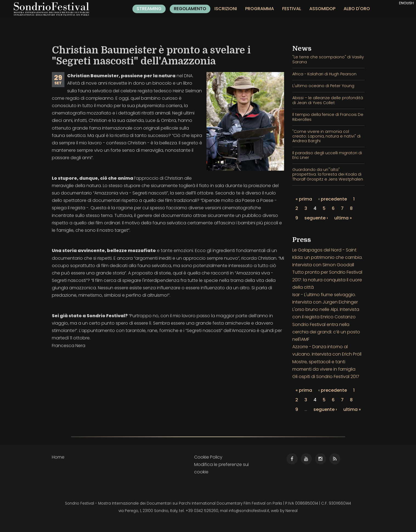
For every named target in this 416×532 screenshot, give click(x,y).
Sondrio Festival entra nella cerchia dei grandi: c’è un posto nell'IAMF (326, 332)
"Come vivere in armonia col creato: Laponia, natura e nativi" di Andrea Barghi (326, 136)
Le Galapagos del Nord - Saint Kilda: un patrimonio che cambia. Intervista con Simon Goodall (327, 257)
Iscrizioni (226, 9)
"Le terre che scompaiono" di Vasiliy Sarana (328, 59)
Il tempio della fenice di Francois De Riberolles (328, 117)
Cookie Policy (208, 457)
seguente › (316, 218)
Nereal (292, 511)
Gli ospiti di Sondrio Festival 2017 (326, 377)
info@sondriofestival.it (249, 511)
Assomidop (322, 9)
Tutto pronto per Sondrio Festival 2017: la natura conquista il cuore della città (327, 280)
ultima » (343, 218)
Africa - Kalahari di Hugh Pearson (324, 74)
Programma (260, 9)
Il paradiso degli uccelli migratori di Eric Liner (327, 155)
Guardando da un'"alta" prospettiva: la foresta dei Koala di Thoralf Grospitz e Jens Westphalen (328, 174)
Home (58, 457)
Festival (292, 9)
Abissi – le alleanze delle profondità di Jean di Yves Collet (328, 100)
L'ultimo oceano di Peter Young (323, 86)
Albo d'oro (357, 9)
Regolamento (190, 9)
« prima (304, 199)
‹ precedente (333, 199)
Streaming (149, 9)
